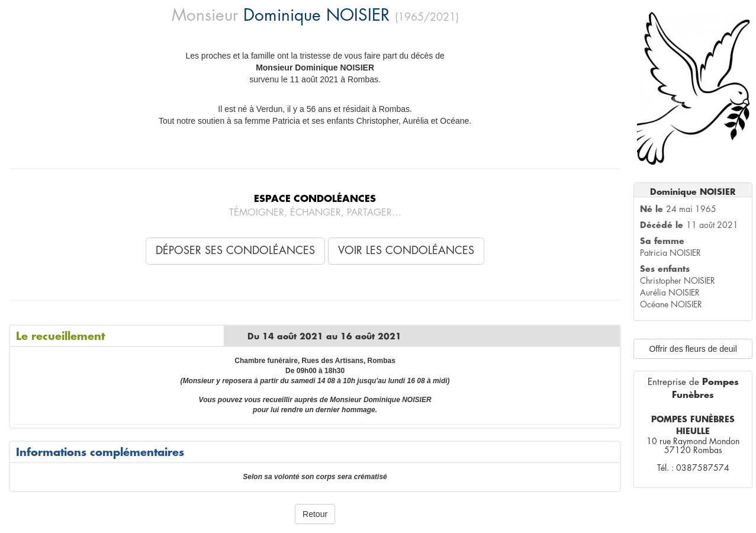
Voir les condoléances (406, 251)
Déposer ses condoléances (235, 251)
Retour (315, 514)
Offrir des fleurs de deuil (693, 349)
